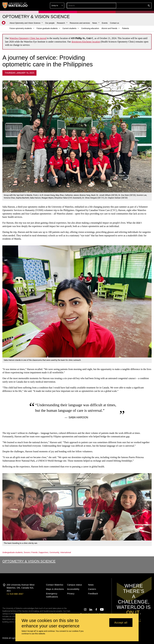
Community (54, 552)
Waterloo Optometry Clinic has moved (28, 38)
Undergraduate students (12, 552)
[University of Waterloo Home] (15, 5)
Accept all (121, 622)
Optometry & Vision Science (29, 561)
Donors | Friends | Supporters (36, 552)
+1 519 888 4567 (15, 594)
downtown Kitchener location (86, 42)
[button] (127, 6)
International (66, 552)
